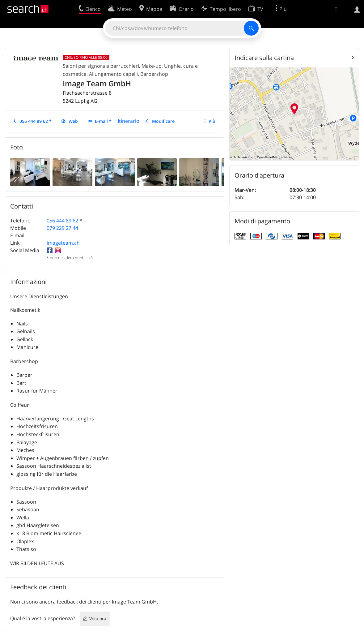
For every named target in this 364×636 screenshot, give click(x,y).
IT (335, 9)
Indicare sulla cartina (264, 58)
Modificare (163, 121)
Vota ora (98, 619)
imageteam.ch (63, 243)
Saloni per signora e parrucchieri (101, 66)
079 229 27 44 (62, 228)
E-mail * (103, 121)
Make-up (152, 66)
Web (73, 121)
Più (212, 121)
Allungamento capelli (113, 74)
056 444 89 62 (62, 221)
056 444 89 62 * (36, 121)
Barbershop (154, 74)
